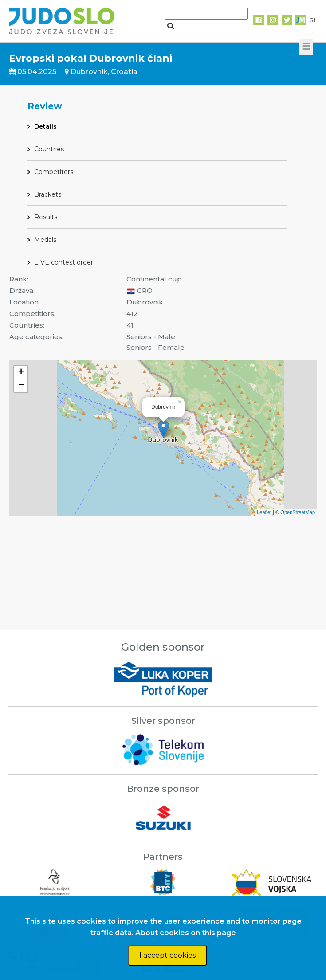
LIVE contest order (64, 262)
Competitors (54, 172)
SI (312, 20)
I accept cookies (167, 955)
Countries (49, 149)
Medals (45, 240)
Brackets (48, 194)
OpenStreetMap (298, 512)
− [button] (21, 386)
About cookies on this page (186, 933)
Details (45, 126)
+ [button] (21, 372)
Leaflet (264, 512)
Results (46, 217)
